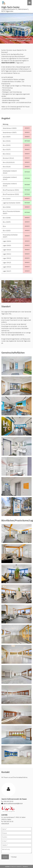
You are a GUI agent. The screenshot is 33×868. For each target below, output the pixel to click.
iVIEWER (14, 867)
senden (5, 857)
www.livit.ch (5, 824)
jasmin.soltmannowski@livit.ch (12, 803)
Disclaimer (25, 867)
